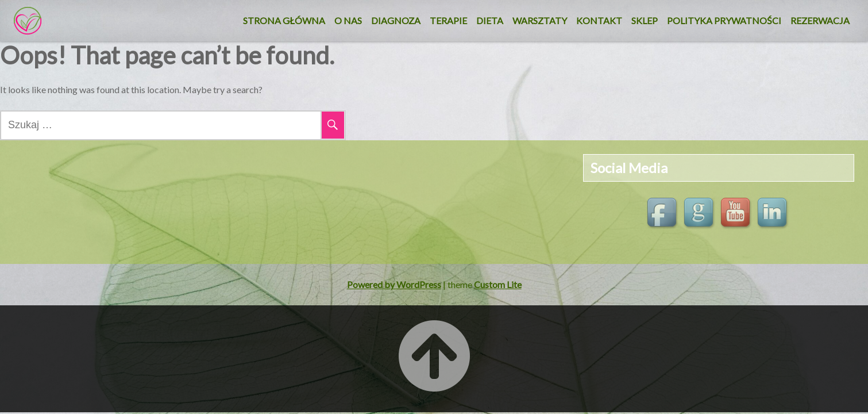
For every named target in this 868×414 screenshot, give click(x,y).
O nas (348, 20)
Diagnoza (396, 20)
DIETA (490, 20)
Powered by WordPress (394, 284)
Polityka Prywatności (724, 20)
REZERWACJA (820, 20)
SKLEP (645, 20)
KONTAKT (599, 20)
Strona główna (284, 20)
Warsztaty (540, 20)
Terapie (448, 20)
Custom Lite (498, 284)
